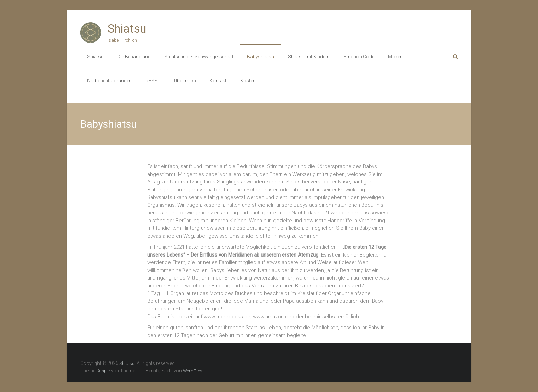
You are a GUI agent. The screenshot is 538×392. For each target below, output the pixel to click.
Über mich (185, 81)
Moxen (395, 57)
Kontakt (218, 81)
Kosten (248, 81)
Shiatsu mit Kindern (309, 57)
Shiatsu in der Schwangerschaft (199, 57)
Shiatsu (127, 28)
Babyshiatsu (261, 57)
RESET (153, 81)
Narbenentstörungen (109, 81)
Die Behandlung (134, 57)
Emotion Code (359, 57)
